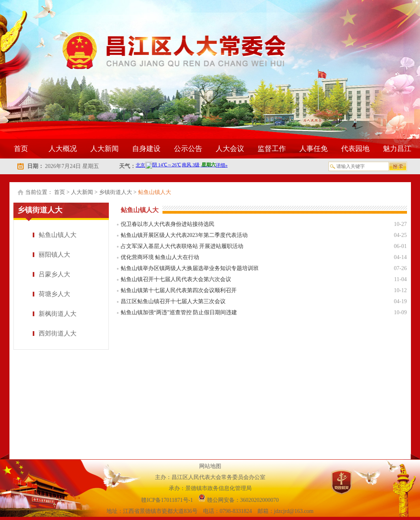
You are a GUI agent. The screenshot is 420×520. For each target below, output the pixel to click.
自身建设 (146, 149)
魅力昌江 (397, 149)
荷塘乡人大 (54, 294)
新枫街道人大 (58, 314)
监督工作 (272, 149)
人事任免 (314, 149)
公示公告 (188, 149)
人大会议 (230, 149)
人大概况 (63, 149)
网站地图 (210, 466)
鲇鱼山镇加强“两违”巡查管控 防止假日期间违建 (179, 312)
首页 (21, 149)
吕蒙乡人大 (54, 274)
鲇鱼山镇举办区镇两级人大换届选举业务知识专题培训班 (190, 268)
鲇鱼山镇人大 (155, 192)
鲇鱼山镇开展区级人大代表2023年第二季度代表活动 (184, 235)
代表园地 (355, 149)
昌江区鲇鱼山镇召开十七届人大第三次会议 (173, 301)
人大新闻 (105, 149)
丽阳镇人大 (54, 254)
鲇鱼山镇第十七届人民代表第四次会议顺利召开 (179, 290)
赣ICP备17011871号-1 (168, 500)
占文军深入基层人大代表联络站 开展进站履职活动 (182, 246)
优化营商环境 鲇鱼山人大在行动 (160, 257)
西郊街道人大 (58, 333)
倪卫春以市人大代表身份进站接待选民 (168, 224)
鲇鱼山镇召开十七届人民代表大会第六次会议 (176, 279)
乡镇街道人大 (116, 192)
